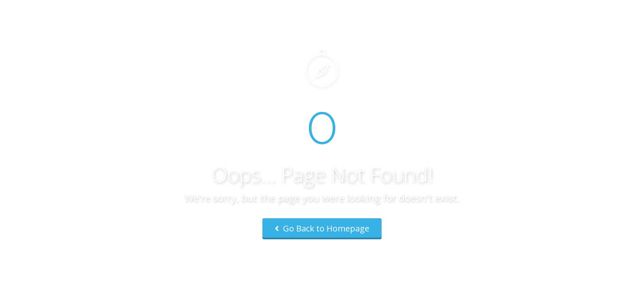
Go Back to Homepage (322, 228)
